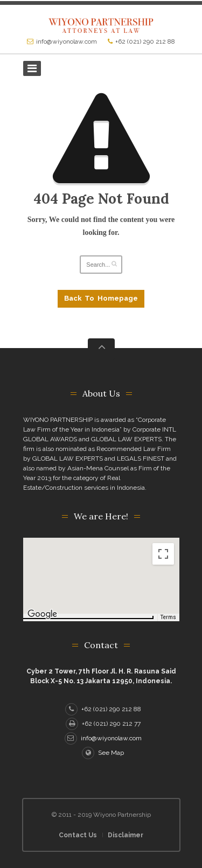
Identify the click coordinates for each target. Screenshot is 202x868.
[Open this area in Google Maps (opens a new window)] (44, 614)
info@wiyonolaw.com (67, 41)
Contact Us (78, 835)
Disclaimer (126, 835)
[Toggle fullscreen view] (163, 554)
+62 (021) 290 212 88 (145, 41)
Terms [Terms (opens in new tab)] (168, 617)
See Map (103, 753)
